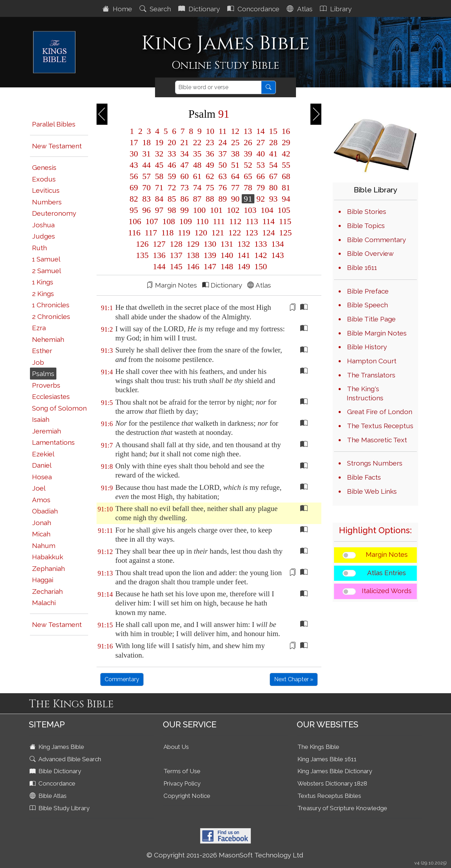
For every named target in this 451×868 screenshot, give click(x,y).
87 (197, 199)
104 (267, 210)
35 (197, 154)
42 (285, 154)
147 (210, 266)
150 (260, 266)
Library (337, 9)
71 (159, 187)
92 (261, 199)
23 (210, 142)
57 (147, 176)
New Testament (57, 146)
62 (210, 176)
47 (185, 165)
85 (172, 199)
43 (134, 165)
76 (223, 187)
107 (152, 221)
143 (277, 255)
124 (268, 233)
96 (147, 210)
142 (261, 255)
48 (197, 165)
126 (142, 244)
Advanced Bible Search (66, 759)
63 (223, 176)
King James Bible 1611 (327, 759)
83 (147, 199)
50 (223, 165)
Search (156, 9)
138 (193, 255)
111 (219, 221)
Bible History (367, 347)
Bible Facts (364, 477)
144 (159, 266)
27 (261, 142)
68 (285, 176)
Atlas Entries (387, 573)
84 (159, 199)
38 (235, 154)
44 (147, 165)
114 (268, 221)
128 (176, 244)
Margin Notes (387, 554)
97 (159, 210)
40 (261, 154)
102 (233, 210)
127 (159, 244)
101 (216, 210)
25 (235, 142)
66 (261, 176)
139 (210, 255)
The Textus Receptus (380, 426)
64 (235, 176)
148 (227, 266)
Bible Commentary (376, 240)
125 (284, 233)
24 (223, 142)
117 (151, 233)
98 (172, 210)
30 (134, 154)
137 (176, 255)
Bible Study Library (60, 808)
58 (159, 176)
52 (248, 165)
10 (210, 131)
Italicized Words (387, 591)
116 (134, 233)
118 (168, 233)
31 (147, 154)
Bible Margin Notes (377, 333)
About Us (176, 747)
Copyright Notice (187, 796)
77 (235, 187)
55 (285, 165)
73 (185, 187)
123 (252, 233)
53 (261, 165)
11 (223, 131)
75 (210, 187)
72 (172, 187)
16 (285, 131)
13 (248, 131)
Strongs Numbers (375, 463)
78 (248, 187)
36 (210, 154)
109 (186, 221)
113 (252, 221)
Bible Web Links (372, 491)
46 (172, 165)
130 (210, 244)
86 (185, 199)
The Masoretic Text (377, 440)
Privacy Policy (182, 783)
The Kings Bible (318, 747)
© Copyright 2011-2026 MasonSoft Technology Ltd (225, 855)
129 (193, 244)
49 (210, 165)
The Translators (371, 375)
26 (248, 142)
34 (185, 154)
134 (277, 244)
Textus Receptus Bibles (329, 796)
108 (169, 221)
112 (235, 221)
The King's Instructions (365, 393)
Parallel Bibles (54, 124)
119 (184, 233)
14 (260, 131)
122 (235, 233)
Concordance (254, 9)
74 (197, 187)
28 (273, 142)
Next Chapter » (294, 679)
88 (210, 199)
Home (118, 9)
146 (193, 266)
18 (147, 142)
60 (185, 176)
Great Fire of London (380, 412)
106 (135, 221)
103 (250, 210)
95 (134, 210)
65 (248, 176)
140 (227, 255)
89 (223, 199)
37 (223, 154)
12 (235, 131)
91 (248, 199)
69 (134, 187)
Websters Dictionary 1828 (332, 783)
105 (283, 210)
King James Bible (58, 747)
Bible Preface (368, 291)
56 (134, 176)
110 (202, 221)
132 (244, 244)
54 (273, 165)
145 (176, 266)
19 (159, 142)
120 (201, 233)
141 (244, 255)
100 (199, 210)
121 (218, 233)
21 (185, 142)
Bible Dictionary (56, 771)
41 (273, 154)
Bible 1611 (362, 267)
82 (134, 199)
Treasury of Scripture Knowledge (342, 808)
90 (235, 199)
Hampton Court (372, 361)
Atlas (301, 9)
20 (172, 142)
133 (261, 244)
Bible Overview (370, 253)
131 (227, 244)
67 (273, 176)
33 (172, 154)
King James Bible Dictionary (335, 771)
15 (273, 131)
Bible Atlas (49, 796)
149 (244, 266)
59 (172, 176)
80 (273, 187)
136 (159, 255)
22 (197, 142)
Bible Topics (366, 226)
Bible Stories (367, 211)
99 (185, 210)
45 (159, 165)
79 (261, 187)
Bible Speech (367, 305)
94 (285, 199)
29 (285, 142)
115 (284, 221)
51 (235, 165)
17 (134, 142)
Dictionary (200, 9)
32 (159, 154)
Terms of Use (182, 771)
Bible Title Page (371, 319)
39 (248, 154)
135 (142, 255)
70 (147, 187)
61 (197, 176)
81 (285, 187)
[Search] (218, 87)
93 (273, 199)
